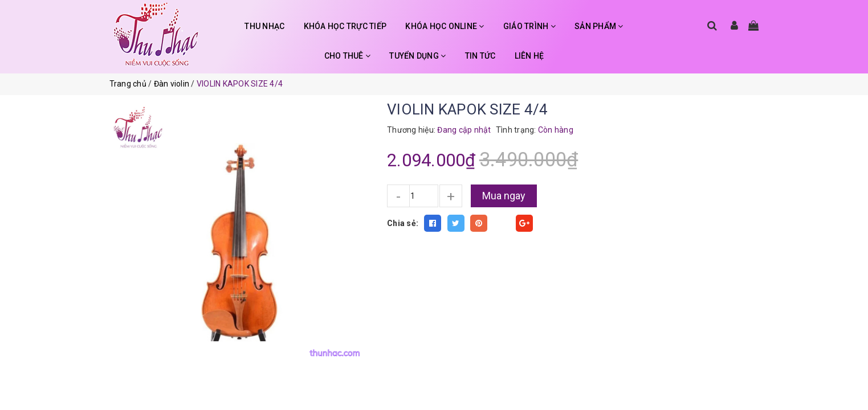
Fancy (502, 223)
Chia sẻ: (403, 223)
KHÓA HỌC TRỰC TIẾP (345, 26)
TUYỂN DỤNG (417, 56)
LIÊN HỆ (529, 56)
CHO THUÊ (348, 56)
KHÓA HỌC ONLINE (445, 26)
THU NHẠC (264, 26)
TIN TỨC (480, 56)
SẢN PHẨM (599, 26)
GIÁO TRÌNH (529, 26)
